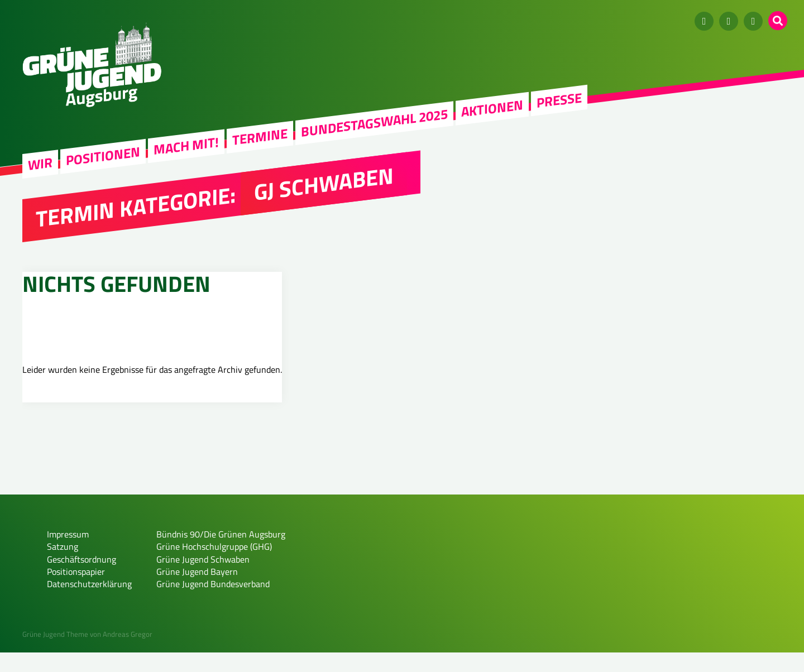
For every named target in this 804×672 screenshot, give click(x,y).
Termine (260, 137)
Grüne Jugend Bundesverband (213, 604)
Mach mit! (186, 146)
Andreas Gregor (128, 654)
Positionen (103, 156)
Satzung (63, 567)
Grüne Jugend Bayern (197, 592)
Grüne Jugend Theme (55, 654)
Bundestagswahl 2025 (374, 123)
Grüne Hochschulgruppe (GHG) (214, 567)
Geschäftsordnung (82, 579)
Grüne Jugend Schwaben (203, 579)
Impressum (68, 554)
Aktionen (492, 108)
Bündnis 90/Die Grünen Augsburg (221, 554)
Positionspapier (76, 592)
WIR (40, 164)
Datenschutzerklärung (89, 604)
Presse (559, 100)
